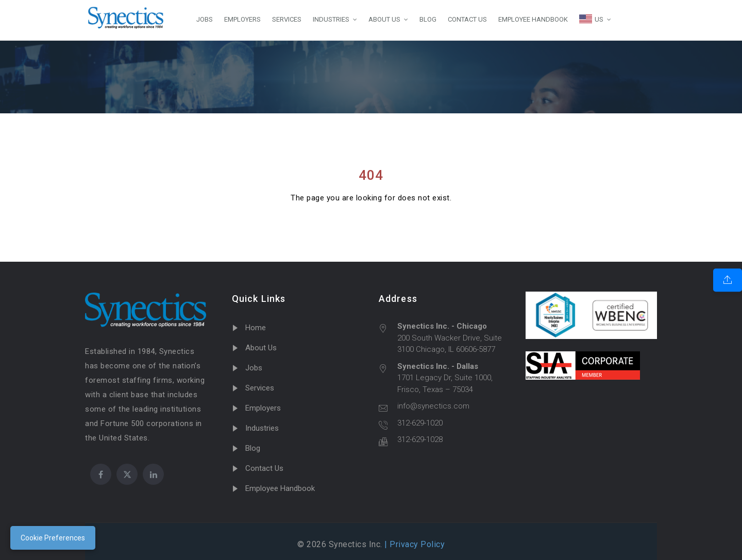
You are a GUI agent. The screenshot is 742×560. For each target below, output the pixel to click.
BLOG (428, 19)
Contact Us (264, 468)
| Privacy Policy (414, 544)
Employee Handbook (280, 488)
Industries (262, 428)
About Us (261, 348)
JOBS (205, 19)
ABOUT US (384, 19)
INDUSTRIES (331, 19)
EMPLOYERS (242, 19)
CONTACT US (467, 19)
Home (256, 328)
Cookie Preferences (53, 538)
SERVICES (287, 19)
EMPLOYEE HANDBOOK (533, 19)
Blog (253, 448)
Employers (263, 408)
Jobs (254, 368)
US (591, 19)
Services (260, 388)
